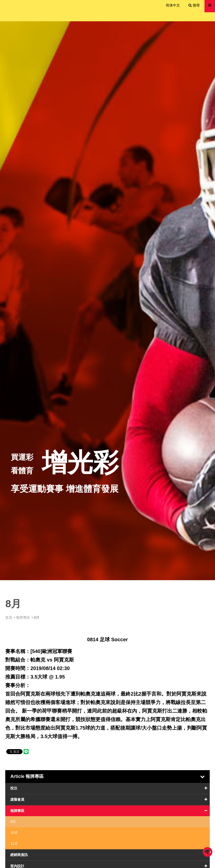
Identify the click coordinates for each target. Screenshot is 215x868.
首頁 (9, 617)
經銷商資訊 (19, 855)
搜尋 (194, 5)
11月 (14, 843)
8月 (13, 821)
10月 (14, 832)
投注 (14, 788)
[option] (107, 301)
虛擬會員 (17, 799)
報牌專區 (23, 617)
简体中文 (173, 5)
